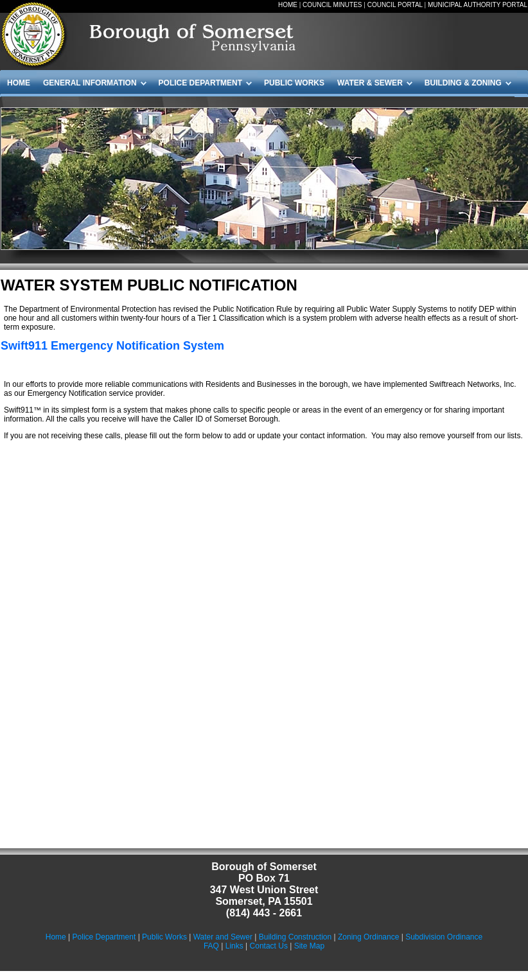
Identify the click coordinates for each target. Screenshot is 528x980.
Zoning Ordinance (368, 937)
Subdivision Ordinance (444, 937)
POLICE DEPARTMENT (200, 83)
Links (234, 946)
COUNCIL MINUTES (332, 5)
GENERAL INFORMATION (90, 83)
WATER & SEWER (370, 83)
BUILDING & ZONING (463, 83)
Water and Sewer (223, 937)
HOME (288, 5)
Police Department (104, 937)
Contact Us (269, 946)
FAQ (211, 946)
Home (56, 937)
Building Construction (295, 937)
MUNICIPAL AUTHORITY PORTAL (478, 5)
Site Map (309, 946)
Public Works (164, 937)
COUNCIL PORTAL (395, 5)
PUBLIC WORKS (294, 83)
